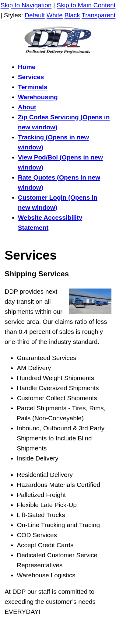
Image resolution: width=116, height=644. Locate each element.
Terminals (33, 87)
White (55, 15)
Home (27, 67)
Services (31, 77)
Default (35, 15)
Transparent (98, 15)
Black (72, 15)
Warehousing (38, 97)
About (27, 107)
